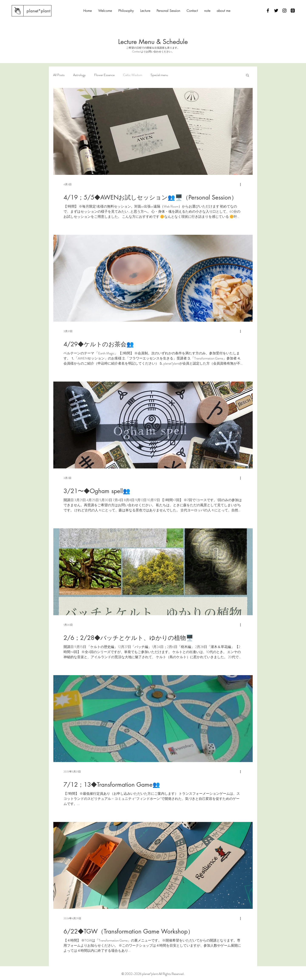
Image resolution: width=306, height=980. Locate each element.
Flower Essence (104, 75)
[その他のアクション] (242, 184)
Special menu (159, 75)
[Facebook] (268, 11)
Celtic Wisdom (133, 75)
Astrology (79, 75)
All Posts (59, 75)
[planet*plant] (38, 11)
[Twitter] (276, 11)
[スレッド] (293, 11)
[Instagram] (284, 11)
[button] (247, 76)
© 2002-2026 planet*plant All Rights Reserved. (153, 974)
